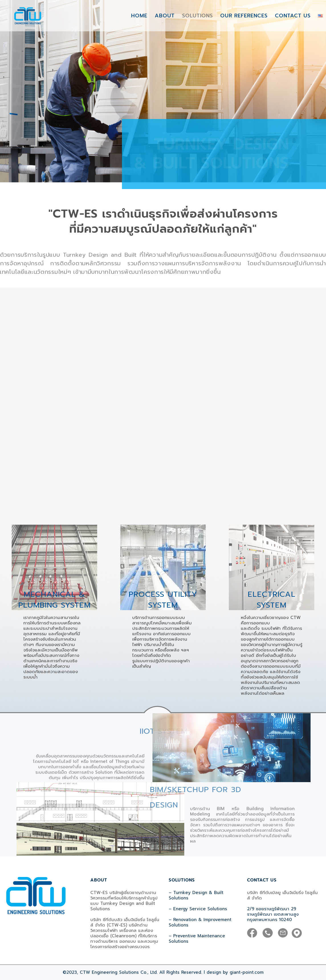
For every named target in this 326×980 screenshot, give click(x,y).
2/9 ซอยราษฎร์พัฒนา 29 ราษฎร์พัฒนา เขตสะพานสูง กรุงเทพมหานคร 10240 (273, 914)
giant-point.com (247, 972)
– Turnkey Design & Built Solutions (196, 895)
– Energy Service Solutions (198, 909)
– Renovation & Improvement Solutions (200, 922)
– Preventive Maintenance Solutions (197, 939)
